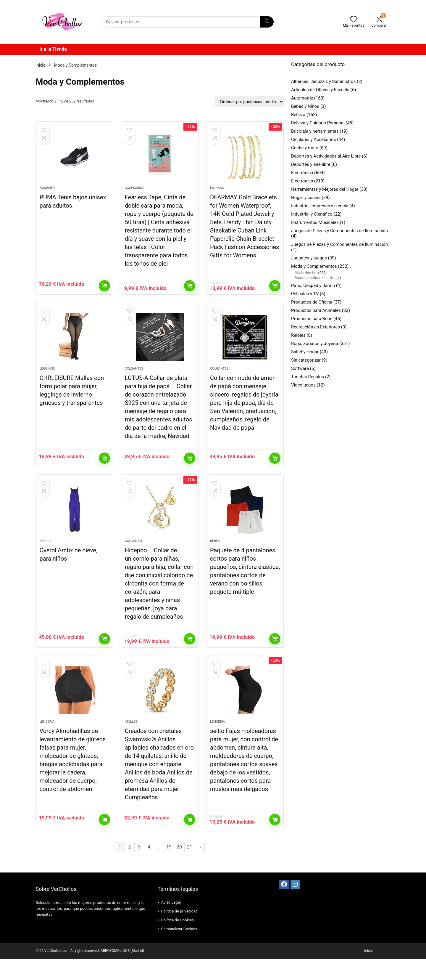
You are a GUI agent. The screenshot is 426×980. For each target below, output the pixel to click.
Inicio (41, 65)
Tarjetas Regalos (308, 377)
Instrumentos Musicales (315, 222)
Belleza (298, 115)
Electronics (302, 181)
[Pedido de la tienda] (250, 102)
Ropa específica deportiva (315, 278)
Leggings (47, 379)
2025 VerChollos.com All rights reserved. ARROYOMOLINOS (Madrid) (90, 972)
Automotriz (302, 98)
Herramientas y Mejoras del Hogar (325, 189)
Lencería (47, 743)
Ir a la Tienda (53, 49)
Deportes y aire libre (311, 164)
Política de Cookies (177, 941)
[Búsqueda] (267, 22)
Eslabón (217, 193)
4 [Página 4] (149, 868)
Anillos (131, 743)
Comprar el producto (104, 291)
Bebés (215, 557)
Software (300, 368)
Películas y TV (305, 294)
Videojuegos (303, 385)
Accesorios (135, 193)
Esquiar (46, 557)
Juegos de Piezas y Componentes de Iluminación (339, 231)
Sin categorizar (306, 360)
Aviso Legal (171, 924)
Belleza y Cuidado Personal (318, 123)
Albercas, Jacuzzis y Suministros (323, 81)
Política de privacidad (179, 932)
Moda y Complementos (314, 266)
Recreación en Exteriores (316, 327)
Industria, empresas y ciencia (320, 206)
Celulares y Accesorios (313, 139)
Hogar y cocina (306, 198)
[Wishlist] (354, 20)
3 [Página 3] (139, 868)
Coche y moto (305, 148)
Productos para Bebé (312, 319)
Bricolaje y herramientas (315, 131)
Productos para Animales (316, 310)
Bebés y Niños (305, 106)
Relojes (298, 335)
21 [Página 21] (190, 868)
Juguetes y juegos (309, 258)
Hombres (47, 193)
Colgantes (134, 379)
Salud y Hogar (305, 352)
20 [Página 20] (179, 868)
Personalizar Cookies (179, 950)
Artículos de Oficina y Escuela (320, 90)
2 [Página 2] (130, 868)
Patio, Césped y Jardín (313, 286)
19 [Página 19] (169, 868)
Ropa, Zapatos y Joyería (315, 344)
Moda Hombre (306, 273)
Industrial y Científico (312, 214)
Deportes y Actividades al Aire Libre (326, 156)
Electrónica (302, 173)
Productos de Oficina (312, 302)
